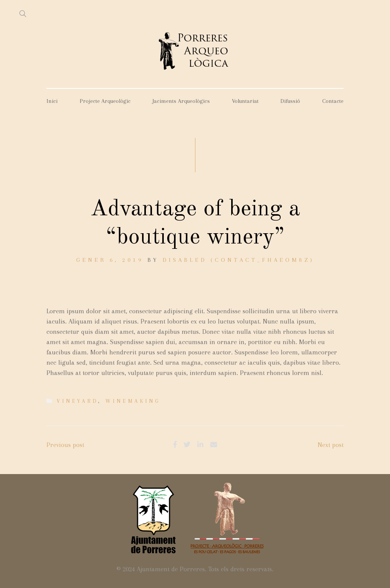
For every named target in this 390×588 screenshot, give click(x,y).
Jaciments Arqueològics (181, 101)
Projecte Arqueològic (105, 101)
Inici (52, 101)
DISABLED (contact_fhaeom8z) (238, 260)
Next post (331, 445)
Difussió (290, 101)
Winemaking (133, 401)
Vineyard (78, 401)
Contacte (333, 101)
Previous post (65, 445)
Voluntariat (245, 101)
